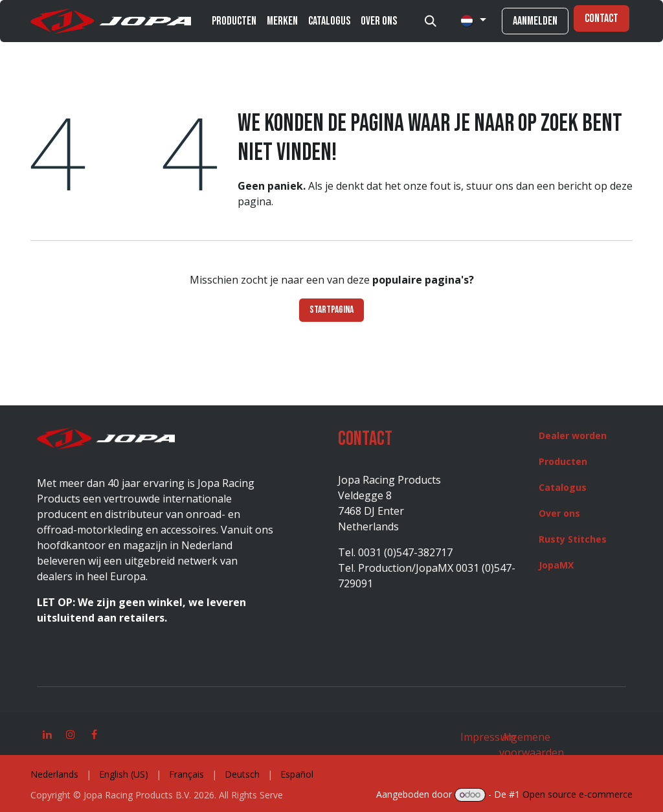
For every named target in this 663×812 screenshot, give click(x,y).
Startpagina (331, 310)
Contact (601, 18)
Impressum (488, 737)
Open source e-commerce (578, 794)
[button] (431, 21)
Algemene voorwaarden (532, 745)
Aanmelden (535, 21)
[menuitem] (234, 21)
